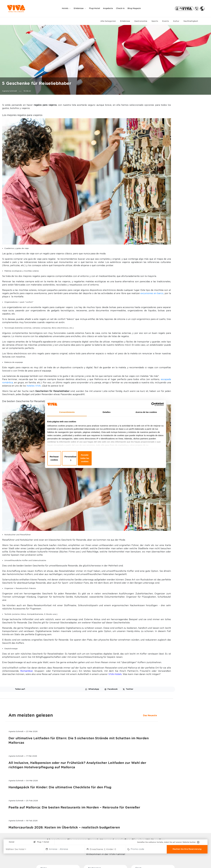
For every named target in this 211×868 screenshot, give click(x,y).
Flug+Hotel (97, 9)
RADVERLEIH (167, 815)
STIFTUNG (129, 826)
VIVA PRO (91, 828)
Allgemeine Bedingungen (141, 861)
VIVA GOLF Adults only (23, 834)
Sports (155, 21)
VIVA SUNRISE (19, 826)
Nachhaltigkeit (191, 21)
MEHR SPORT (56, 852)
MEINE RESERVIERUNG (97, 819)
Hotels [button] (68, 9)
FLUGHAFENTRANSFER (171, 819)
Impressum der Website (114, 861)
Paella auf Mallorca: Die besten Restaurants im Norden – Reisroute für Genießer (177, 243)
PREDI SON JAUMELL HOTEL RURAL (25, 847)
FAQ (15, 861)
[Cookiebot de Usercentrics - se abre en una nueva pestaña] (151, 408)
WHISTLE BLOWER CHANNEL (34, 861)
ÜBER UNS (130, 810)
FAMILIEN (54, 815)
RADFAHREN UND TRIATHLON (58, 838)
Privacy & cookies (89, 861)
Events (166, 21)
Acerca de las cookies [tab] (146, 417)
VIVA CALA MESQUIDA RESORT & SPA (22, 820)
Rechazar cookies (67, 458)
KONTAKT (128, 815)
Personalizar (106, 458)
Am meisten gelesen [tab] (174, 105)
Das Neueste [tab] (159, 112)
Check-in (123, 9)
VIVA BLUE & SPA (20, 815)
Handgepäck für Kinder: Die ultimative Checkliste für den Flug (176, 214)
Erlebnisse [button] (81, 9)
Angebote (110, 9)
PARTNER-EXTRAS (171, 810)
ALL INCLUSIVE (56, 832)
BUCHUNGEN (94, 810)
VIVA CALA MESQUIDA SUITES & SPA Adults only (24, 840)
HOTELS (17, 810)
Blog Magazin (137, 9)
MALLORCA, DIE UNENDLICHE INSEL (137, 820)
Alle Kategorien (108, 21)
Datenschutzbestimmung (64, 861)
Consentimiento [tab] (67, 417)
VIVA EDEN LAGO (20, 830)
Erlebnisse (125, 21)
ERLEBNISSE (56, 810)
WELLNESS (55, 823)
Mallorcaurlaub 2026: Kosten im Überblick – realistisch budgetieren (175, 272)
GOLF (52, 843)
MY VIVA (91, 815)
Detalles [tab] (107, 417)
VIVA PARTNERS (94, 823)
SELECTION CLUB (58, 828)
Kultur (176, 21)
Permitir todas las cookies (144, 458)
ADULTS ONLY (56, 819)
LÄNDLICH (54, 847)
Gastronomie (141, 21)
